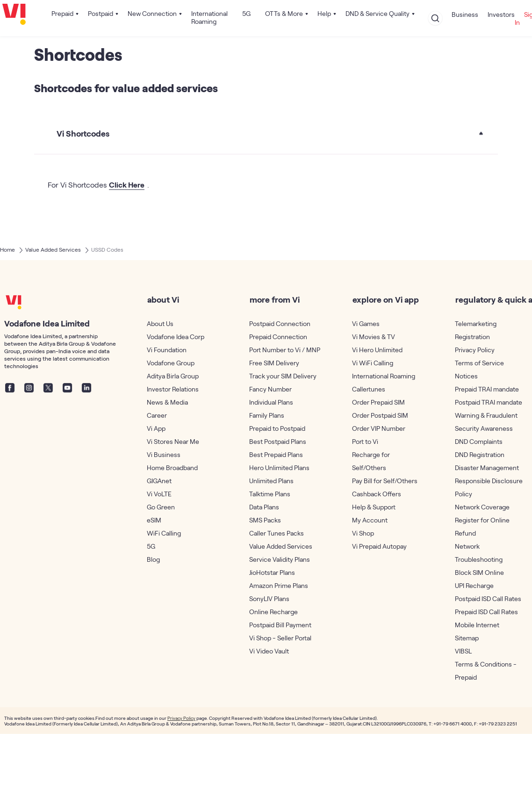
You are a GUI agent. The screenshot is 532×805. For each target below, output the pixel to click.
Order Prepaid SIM (378, 402)
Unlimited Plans (271, 481)
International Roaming (209, 17)
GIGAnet (159, 481)
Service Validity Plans (280, 559)
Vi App (156, 428)
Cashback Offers (377, 494)
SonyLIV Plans (269, 598)
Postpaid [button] (101, 13)
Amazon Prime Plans (279, 585)
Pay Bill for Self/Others (385, 481)
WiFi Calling (164, 533)
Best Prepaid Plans (276, 454)
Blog (153, 559)
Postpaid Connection (280, 323)
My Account (370, 520)
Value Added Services (53, 249)
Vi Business (164, 454)
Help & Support (374, 507)
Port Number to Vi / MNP (285, 350)
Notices (466, 376)
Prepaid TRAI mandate (487, 389)
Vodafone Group (171, 363)
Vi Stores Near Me (173, 441)
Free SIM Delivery (274, 363)
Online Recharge (273, 612)
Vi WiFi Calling (373, 363)
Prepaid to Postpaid (277, 428)
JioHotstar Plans (272, 572)
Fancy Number (270, 389)
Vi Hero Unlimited (377, 350)
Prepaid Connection (278, 337)
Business (465, 14)
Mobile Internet (477, 625)
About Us (160, 323)
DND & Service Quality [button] (377, 13)
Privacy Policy (475, 350)
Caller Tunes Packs (277, 533)
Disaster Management (487, 468)
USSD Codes (107, 249)
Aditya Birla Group (173, 376)
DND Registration (480, 454)
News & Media (167, 402)
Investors (501, 14)
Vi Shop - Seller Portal (280, 638)
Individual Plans (271, 402)
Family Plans (267, 415)
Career (157, 415)
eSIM (154, 520)
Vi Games (366, 323)
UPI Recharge (474, 585)
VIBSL (463, 651)
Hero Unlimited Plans (279, 468)
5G (246, 13)
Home (7, 249)
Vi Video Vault (269, 651)
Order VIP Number (379, 428)
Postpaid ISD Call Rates (488, 598)
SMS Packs (265, 520)
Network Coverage (482, 507)
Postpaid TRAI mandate (489, 402)
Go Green (161, 507)
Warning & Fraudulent (486, 415)
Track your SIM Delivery (283, 376)
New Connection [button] (152, 13)
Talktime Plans (270, 494)
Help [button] (324, 13)
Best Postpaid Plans (278, 441)
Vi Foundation (167, 350)
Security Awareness (484, 428)
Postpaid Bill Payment (280, 625)
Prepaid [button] (62, 13)
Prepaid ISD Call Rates (486, 612)
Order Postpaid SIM (380, 415)
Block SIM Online (479, 572)
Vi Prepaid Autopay (379, 546)
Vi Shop (363, 533)
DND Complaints (479, 441)
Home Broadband (172, 468)
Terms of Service (479, 363)
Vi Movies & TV (374, 337)
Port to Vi (365, 441)
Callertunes (369, 389)
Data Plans (264, 507)
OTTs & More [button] (284, 13)
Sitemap (467, 638)
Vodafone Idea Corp (176, 337)
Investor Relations (173, 389)
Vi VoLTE (159, 494)
